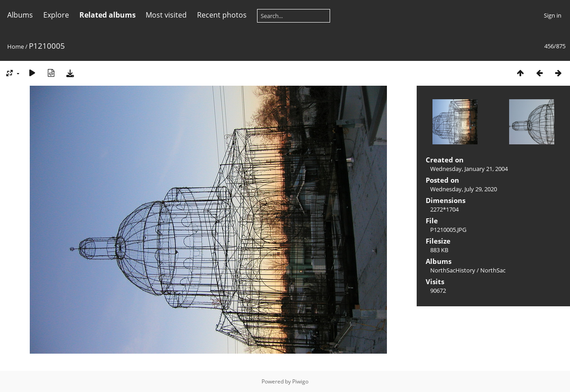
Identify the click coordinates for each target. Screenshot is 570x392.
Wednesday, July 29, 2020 (464, 189)
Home (16, 46)
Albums (20, 15)
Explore (56, 15)
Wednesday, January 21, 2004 (469, 169)
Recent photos (222, 15)
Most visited (166, 15)
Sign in (553, 15)
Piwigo (300, 381)
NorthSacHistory (453, 270)
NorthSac (493, 270)
